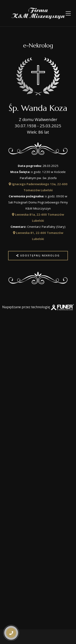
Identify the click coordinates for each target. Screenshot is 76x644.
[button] (11, 618)
